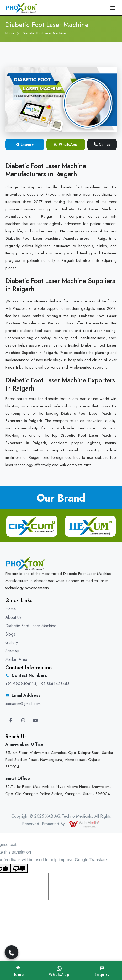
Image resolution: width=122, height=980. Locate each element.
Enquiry (25, 144)
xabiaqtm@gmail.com (23, 704)
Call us (102, 144)
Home (10, 33)
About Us (13, 617)
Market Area (16, 659)
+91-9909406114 (21, 684)
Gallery (12, 643)
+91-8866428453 (54, 684)
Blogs (10, 634)
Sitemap (12, 651)
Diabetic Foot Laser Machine (31, 626)
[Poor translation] (19, 868)
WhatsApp (66, 144)
